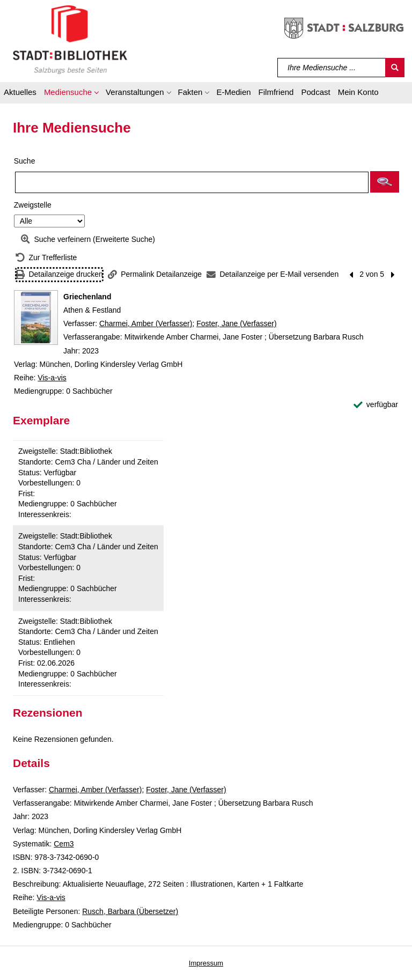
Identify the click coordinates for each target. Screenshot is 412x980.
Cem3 (64, 844)
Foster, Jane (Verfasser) (236, 323)
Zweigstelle (33, 205)
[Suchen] (395, 68)
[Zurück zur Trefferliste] (46, 258)
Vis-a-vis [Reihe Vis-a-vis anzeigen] (52, 378)
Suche (25, 161)
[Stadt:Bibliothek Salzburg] (70, 39)
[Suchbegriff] (332, 68)
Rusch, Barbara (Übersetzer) (130, 911)
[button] (71, 94)
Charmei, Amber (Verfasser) (146, 323)
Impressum (206, 963)
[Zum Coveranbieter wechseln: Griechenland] (36, 318)
